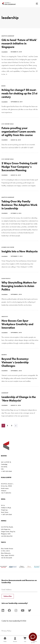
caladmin (5, 52)
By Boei (33, 643)
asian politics (6, 279)
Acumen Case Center (8, 247)
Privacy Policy (6, 631)
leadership (5, 393)
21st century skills (8, 124)
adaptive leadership (8, 36)
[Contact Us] (33, 637)
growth (4, 355)
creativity (5, 317)
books (4, 86)
